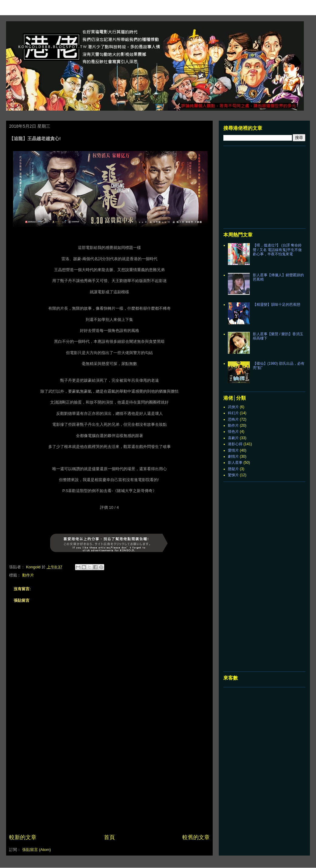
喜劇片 (233, 438)
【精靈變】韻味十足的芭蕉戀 (276, 305)
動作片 (28, 575)
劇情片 (233, 456)
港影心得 (235, 444)
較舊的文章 (196, 837)
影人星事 (235, 463)
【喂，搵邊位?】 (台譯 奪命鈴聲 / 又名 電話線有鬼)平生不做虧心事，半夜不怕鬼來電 (277, 250)
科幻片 (233, 413)
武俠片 (233, 407)
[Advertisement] (109, 788)
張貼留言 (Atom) (37, 850)
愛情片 (233, 450)
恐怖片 (233, 419)
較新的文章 (23, 837)
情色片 (233, 432)
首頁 (109, 837)
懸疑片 (233, 469)
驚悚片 (233, 475)
